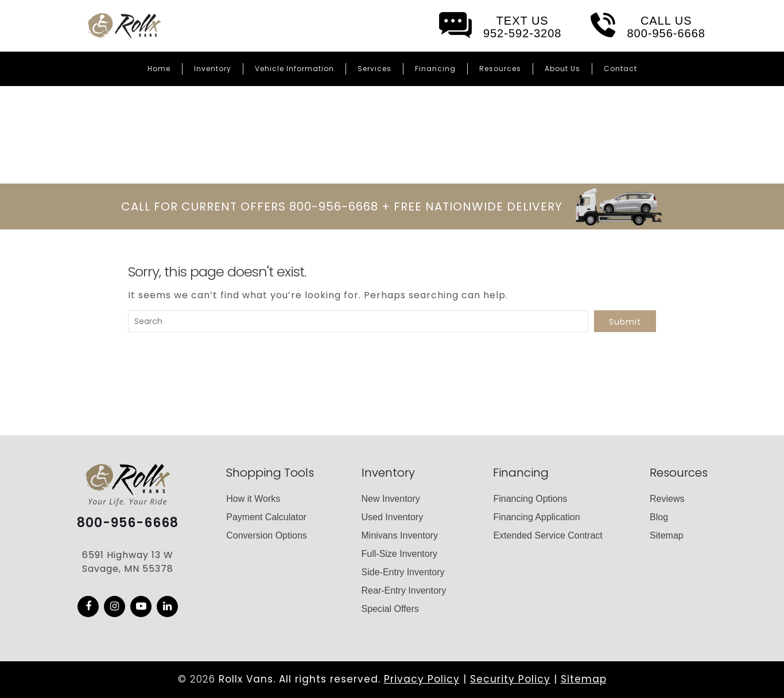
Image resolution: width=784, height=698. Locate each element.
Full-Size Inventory (400, 554)
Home (159, 69)
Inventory (213, 69)
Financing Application (536, 517)
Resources (500, 69)
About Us (562, 69)
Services (374, 69)
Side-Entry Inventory (403, 572)
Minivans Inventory (400, 535)
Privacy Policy (422, 679)
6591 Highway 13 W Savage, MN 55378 (128, 562)
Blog (659, 517)
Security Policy (510, 679)
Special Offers (390, 609)
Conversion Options (267, 535)
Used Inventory (393, 517)
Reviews (667, 499)
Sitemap (667, 535)
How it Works (253, 499)
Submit (625, 322)
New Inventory (391, 499)
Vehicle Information (294, 69)
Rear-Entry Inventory (404, 590)
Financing (435, 69)
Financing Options (530, 499)
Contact (620, 69)
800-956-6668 (128, 523)
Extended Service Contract (548, 535)
